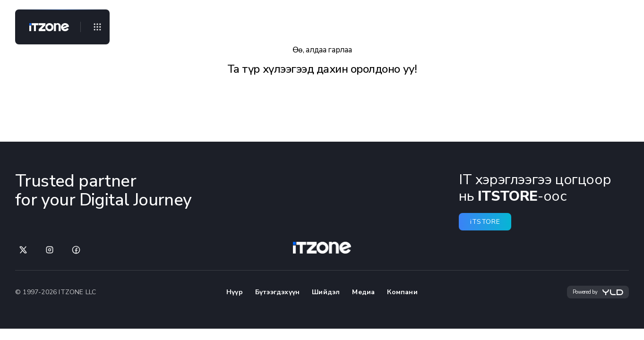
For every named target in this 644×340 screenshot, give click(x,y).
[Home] (45, 27)
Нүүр (235, 292)
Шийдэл (326, 292)
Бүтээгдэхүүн (277, 292)
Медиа (363, 292)
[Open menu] (97, 27)
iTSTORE (485, 222)
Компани (402, 292)
